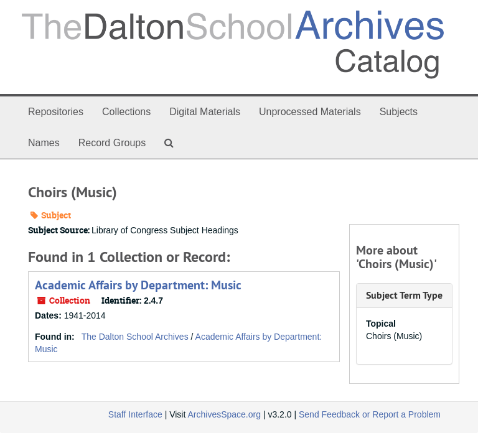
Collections (126, 112)
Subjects (399, 112)
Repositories (56, 112)
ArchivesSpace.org (224, 414)
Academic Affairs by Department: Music (138, 285)
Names (44, 143)
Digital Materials (205, 112)
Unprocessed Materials (310, 112)
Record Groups (112, 143)
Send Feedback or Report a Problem (370, 414)
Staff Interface (135, 414)
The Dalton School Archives (135, 337)
